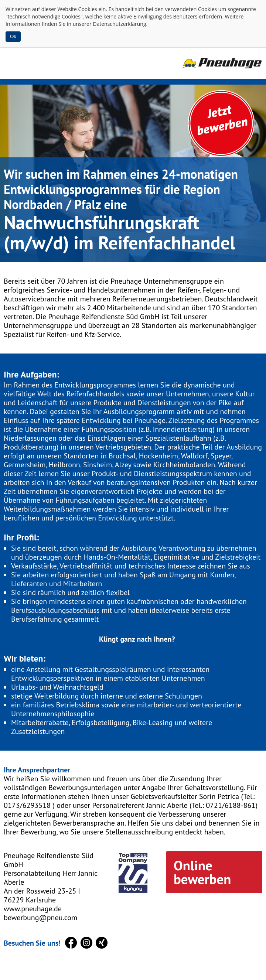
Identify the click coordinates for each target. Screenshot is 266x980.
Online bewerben (202, 872)
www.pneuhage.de (33, 909)
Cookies (88, 9)
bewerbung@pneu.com (40, 918)
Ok (13, 36)
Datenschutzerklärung (119, 24)
